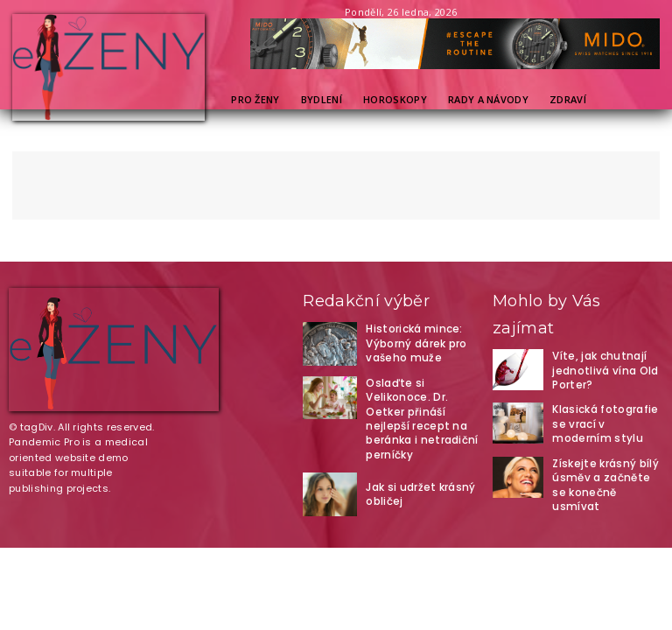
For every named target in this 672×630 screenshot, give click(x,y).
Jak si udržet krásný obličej (416, 469)
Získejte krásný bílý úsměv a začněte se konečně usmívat (602, 472)
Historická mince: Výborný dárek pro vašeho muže (410, 343)
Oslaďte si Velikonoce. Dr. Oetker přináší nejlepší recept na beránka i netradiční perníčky (419, 406)
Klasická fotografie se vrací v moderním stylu (606, 420)
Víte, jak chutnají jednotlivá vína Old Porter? (600, 369)
